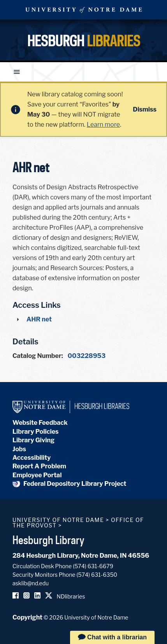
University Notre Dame (84, 10)
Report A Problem (39, 466)
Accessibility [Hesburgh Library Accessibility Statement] (32, 458)
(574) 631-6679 (93, 566)
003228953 (87, 356)
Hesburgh (84, 41)
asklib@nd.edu (31, 583)
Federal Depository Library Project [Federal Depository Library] (69, 484)
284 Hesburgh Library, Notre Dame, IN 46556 (81, 556)
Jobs (19, 449)
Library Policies (36, 432)
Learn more (103, 125)
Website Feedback (40, 423)
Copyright (27, 617)
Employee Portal (37, 475)
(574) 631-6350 (97, 575)
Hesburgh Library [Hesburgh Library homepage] (48, 540)
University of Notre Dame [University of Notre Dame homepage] (58, 520)
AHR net (39, 319)
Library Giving (33, 440)
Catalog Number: (38, 356)
